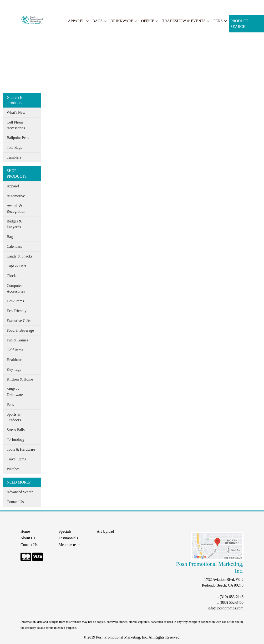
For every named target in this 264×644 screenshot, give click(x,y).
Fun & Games (17, 340)
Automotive (16, 196)
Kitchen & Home (20, 379)
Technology (16, 440)
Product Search (240, 24)
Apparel (76, 21)
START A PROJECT (104, 5)
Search (80, 5)
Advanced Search (20, 492)
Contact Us (15, 502)
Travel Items (16, 459)
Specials (65, 5)
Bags (98, 21)
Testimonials (68, 538)
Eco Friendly (17, 311)
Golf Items (15, 350)
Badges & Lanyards (14, 224)
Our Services (45, 5)
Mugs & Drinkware (15, 392)
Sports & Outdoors (14, 417)
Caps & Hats (16, 266)
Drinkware (122, 21)
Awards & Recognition (16, 209)
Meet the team (70, 545)
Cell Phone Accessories (16, 125)
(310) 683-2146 (232, 597)
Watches (13, 469)
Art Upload (105, 531)
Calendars (14, 246)
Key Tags (14, 369)
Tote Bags (14, 147)
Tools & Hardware (21, 449)
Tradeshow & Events (184, 21)
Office (148, 21)
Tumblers (14, 157)
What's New (16, 112)
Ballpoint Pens (18, 138)
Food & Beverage (20, 330)
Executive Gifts (19, 321)
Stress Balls (16, 430)
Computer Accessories (16, 288)
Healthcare (15, 360)
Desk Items (15, 301)
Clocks (12, 276)
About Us (25, 5)
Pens (218, 21)
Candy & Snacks (20, 256)
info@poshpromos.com (226, 608)
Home (9, 5)
